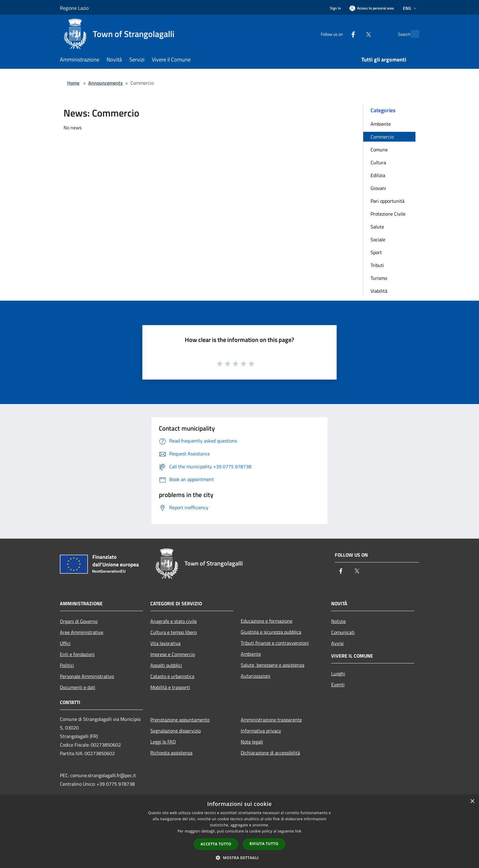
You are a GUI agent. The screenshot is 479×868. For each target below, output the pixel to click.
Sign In (335, 8)
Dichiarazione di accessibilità (270, 753)
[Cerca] (412, 34)
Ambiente (381, 124)
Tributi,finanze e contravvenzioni (275, 643)
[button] (239, 858)
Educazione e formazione (267, 621)
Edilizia (378, 175)
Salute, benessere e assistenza (272, 665)
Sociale (378, 239)
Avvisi (337, 643)
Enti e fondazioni (77, 654)
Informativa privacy (261, 731)
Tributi (377, 265)
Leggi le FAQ (163, 742)
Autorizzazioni (256, 676)
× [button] (472, 801)
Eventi (338, 684)
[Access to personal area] (372, 8)
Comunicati (343, 632)
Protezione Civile (388, 214)
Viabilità (379, 291)
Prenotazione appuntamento (180, 720)
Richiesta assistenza (171, 753)
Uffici (65, 643)
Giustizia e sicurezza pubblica (271, 632)
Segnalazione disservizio (176, 731)
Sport (376, 252)
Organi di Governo (79, 621)
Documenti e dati (78, 687)
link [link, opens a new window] (298, 831)
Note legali (252, 742)
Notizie (338, 621)
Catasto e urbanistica (172, 676)
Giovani (378, 188)
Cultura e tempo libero (174, 632)
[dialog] (239, 831)
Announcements (106, 83)
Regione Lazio (74, 8)
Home (73, 83)
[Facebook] (340, 34)
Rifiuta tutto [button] (264, 844)
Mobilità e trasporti (170, 687)
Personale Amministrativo (87, 676)
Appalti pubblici (166, 665)
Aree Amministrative (82, 632)
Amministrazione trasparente (271, 720)
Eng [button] (410, 8)
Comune (379, 150)
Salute (377, 227)
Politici (67, 665)
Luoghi (338, 673)
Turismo (379, 278)
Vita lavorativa (165, 643)
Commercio (382, 137)
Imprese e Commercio (173, 654)
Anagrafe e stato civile (174, 621)
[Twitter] (355, 34)
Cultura (378, 162)
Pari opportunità (388, 201)
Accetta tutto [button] (216, 844)
